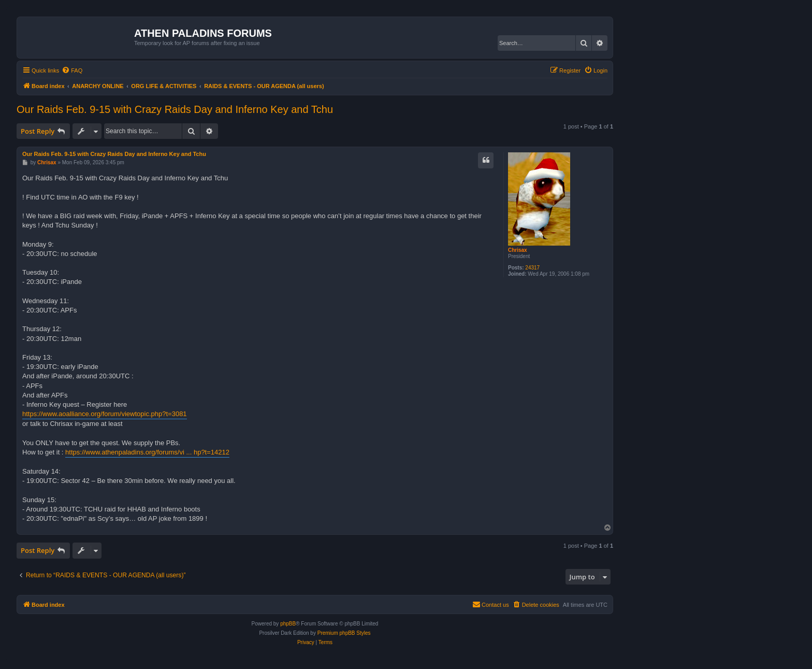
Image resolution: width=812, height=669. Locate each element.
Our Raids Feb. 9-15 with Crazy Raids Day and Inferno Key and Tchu (175, 109)
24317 (532, 268)
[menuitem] (72, 70)
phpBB (288, 624)
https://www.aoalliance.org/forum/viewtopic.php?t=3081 (105, 414)
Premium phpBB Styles (344, 633)
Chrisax (518, 250)
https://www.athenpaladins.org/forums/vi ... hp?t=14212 (147, 452)
